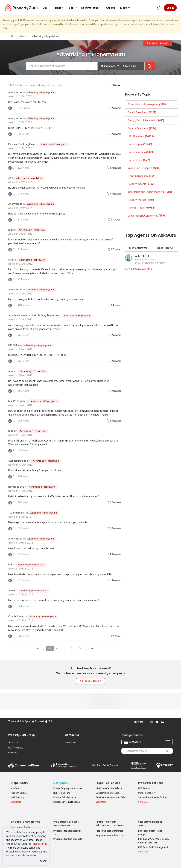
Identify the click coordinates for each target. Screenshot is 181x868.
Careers (13, 753)
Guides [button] (111, 8)
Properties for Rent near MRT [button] (68, 833)
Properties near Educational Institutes (110, 815)
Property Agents (141, 184)
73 (72, 649)
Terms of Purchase (90, 860)
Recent (116, 85)
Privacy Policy (39, 844)
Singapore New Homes (26, 814)
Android (38, 721)
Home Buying (140, 144)
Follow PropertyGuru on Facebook (146, 722)
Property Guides (19, 793)
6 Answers (114, 134)
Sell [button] (73, 8)
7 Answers (114, 194)
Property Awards (64, 765)
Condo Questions (142, 112)
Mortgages (61, 783)
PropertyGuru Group (22, 735)
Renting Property (141, 208)
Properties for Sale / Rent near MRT (66, 815)
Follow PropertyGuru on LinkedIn (162, 722)
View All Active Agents (139, 269)
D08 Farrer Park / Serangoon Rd (154, 839)
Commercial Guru (24, 765)
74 (80, 649)
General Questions (142, 128)
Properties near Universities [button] (111, 823)
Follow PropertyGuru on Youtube (157, 722)
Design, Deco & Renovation (146, 120)
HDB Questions (141, 136)
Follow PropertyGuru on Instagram (151, 722)
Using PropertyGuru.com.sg (146, 216)
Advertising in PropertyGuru (40, 93)
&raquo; (87, 649)
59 (50, 649)
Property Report (138, 765)
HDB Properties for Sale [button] (109, 788)
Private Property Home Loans (68, 788)
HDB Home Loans (62, 793)
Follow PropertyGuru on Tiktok (171, 722)
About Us (13, 742)
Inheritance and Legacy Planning (150, 192)
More (126, 8)
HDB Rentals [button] (146, 788)
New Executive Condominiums (26, 824)
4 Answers (114, 554)
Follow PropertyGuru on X (167, 722)
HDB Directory (18, 797)
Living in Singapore (141, 176)
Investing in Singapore (144, 168)
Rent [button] (60, 8)
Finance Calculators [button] (65, 797)
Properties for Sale (108, 783)
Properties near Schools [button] (110, 827)
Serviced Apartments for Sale (110, 797)
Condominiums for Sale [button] (109, 793)
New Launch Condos (21, 819)
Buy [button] (47, 8)
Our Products (16, 748)
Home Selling (139, 160)
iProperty (165, 765)
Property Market (141, 200)
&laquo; (38, 649)
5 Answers (114, 108)
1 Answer (115, 220)
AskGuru (15, 788)
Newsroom (71, 742)
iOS (49, 721)
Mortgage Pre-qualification (67, 802)
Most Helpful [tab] (165, 248)
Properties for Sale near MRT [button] (68, 825)
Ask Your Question (157, 43)
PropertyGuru (20, 783)
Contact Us (72, 735)
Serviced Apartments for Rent (153, 797)
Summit (105, 765)
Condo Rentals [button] (147, 793)
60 (58, 649)
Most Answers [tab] (138, 248)
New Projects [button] (92, 8)
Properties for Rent (151, 783)
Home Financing (141, 152)
